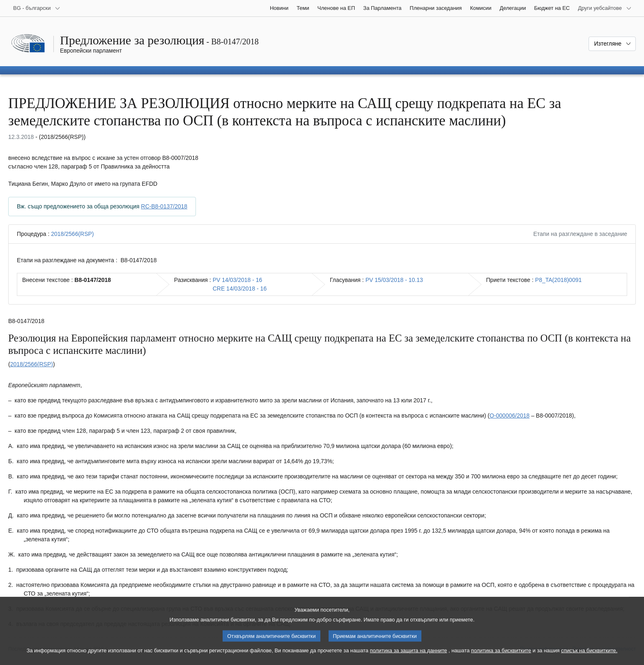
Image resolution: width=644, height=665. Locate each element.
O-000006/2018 (509, 416)
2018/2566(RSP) (72, 234)
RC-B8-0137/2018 (164, 206)
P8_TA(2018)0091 (558, 280)
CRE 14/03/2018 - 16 (240, 289)
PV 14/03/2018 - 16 (238, 280)
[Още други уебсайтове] (605, 8)
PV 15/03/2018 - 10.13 (394, 280)
